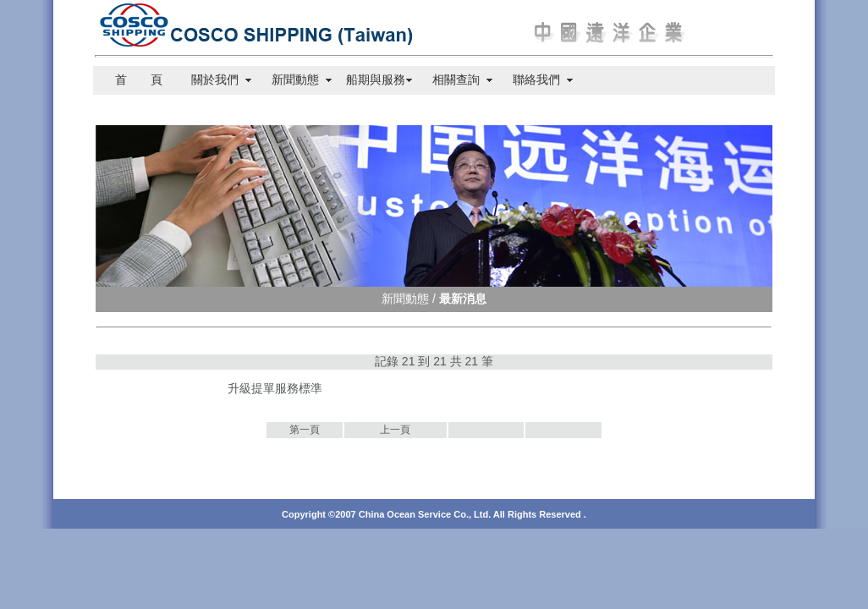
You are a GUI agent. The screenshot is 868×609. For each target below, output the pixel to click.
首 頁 (133, 80)
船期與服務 (376, 80)
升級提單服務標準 (275, 388)
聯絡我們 (536, 80)
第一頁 (305, 430)
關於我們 (215, 80)
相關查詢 (456, 80)
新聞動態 (295, 80)
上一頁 (395, 430)
